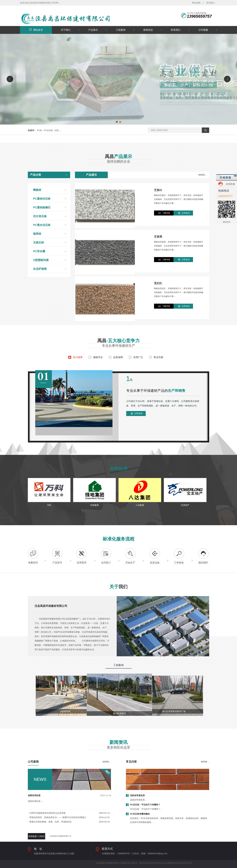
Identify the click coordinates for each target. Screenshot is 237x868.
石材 (57, 130)
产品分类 (36, 175)
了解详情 (166, 213)
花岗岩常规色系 (137, 795)
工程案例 (121, 30)
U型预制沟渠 (41, 260)
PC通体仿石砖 (42, 199)
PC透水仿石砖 (42, 225)
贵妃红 (158, 283)
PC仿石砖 (48, 130)
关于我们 (66, 30)
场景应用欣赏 (34, 795)
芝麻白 (158, 190)
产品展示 (93, 30)
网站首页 (36, 30)
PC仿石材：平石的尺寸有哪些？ (145, 805)
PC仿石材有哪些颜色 (140, 814)
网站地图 (196, 3)
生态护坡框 (40, 269)
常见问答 (131, 762)
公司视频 (203, 30)
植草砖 (37, 234)
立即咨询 (186, 213)
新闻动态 (148, 30)
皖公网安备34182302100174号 (178, 863)
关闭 (235, 175)
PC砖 (40, 130)
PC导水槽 (39, 251)
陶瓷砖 (37, 190)
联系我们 (211, 3)
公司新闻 (33, 762)
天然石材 (39, 243)
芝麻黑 (158, 237)
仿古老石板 (40, 216)
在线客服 (230, 184)
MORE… (203, 175)
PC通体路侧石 (42, 207)
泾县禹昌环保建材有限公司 (60, 836)
